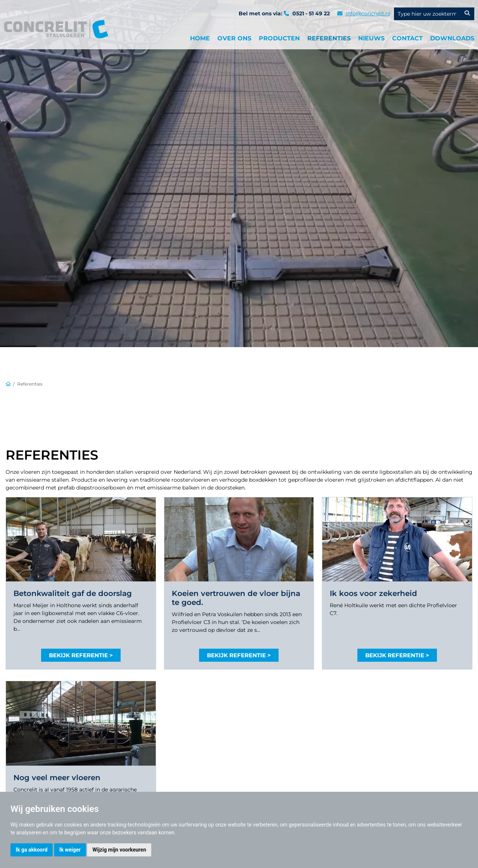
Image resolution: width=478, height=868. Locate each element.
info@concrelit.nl (368, 13)
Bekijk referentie (78, 655)
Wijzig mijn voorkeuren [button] (119, 850)
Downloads (452, 38)
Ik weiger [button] (70, 850)
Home (200, 38)
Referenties (329, 38)
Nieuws (371, 38)
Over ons (234, 38)
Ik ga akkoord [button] (32, 850)
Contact (407, 38)
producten (279, 38)
